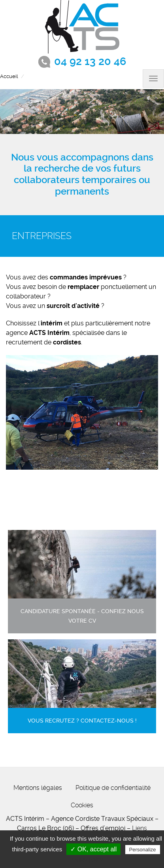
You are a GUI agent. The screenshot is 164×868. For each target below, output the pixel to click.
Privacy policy (86, 860)
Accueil (9, 76)
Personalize (143, 850)
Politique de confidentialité (113, 788)
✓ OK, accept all (93, 849)
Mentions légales (38, 788)
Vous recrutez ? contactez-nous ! (82, 721)
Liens (139, 828)
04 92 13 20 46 (90, 61)
